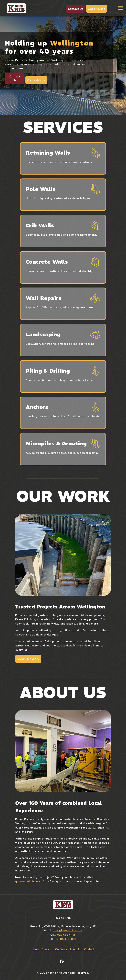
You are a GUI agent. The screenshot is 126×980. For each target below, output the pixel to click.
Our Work (61, 949)
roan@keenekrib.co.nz (67, 930)
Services (47, 949)
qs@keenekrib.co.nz (28, 881)
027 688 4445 (66, 935)
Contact (89, 949)
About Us (76, 949)
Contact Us (75, 9)
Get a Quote (96, 9)
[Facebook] (62, 961)
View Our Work (28, 659)
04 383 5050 (68, 939)
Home (35, 949)
